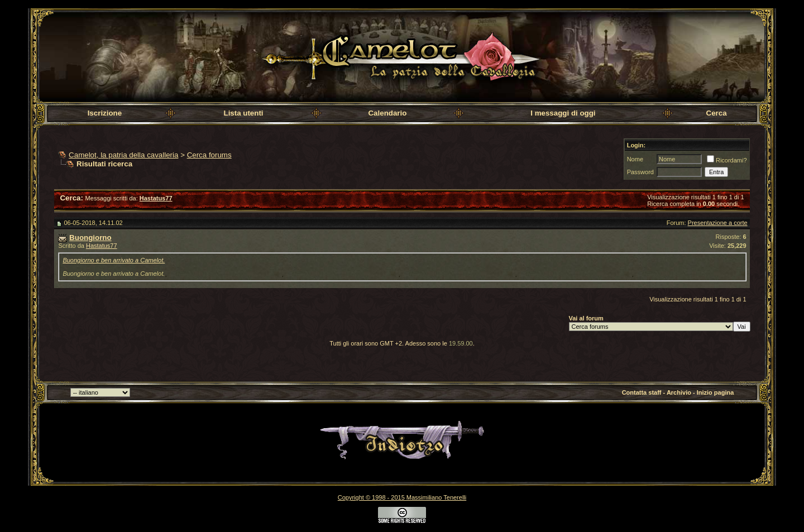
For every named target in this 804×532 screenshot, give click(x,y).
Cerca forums (209, 155)
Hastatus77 (102, 246)
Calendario (387, 113)
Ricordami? (727, 160)
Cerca (717, 113)
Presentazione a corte (718, 223)
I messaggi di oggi (563, 113)
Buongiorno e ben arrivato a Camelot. (114, 260)
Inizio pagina (716, 392)
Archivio (679, 392)
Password (640, 172)
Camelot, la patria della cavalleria (123, 155)
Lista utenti (243, 113)
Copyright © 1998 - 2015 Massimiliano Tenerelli (402, 497)
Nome (635, 159)
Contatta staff (642, 392)
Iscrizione (105, 113)
